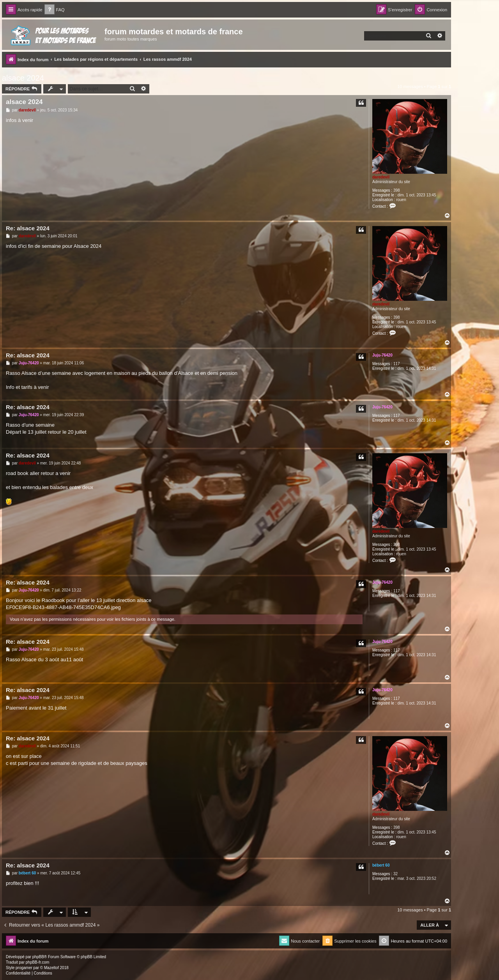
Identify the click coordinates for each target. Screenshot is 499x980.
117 (397, 364)
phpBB (38, 957)
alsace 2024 (23, 78)
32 (395, 874)
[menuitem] (55, 10)
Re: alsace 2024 (28, 228)
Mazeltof (51, 968)
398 (397, 190)
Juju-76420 (382, 355)
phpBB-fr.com (38, 962)
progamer (24, 968)
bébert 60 (381, 865)
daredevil (381, 177)
